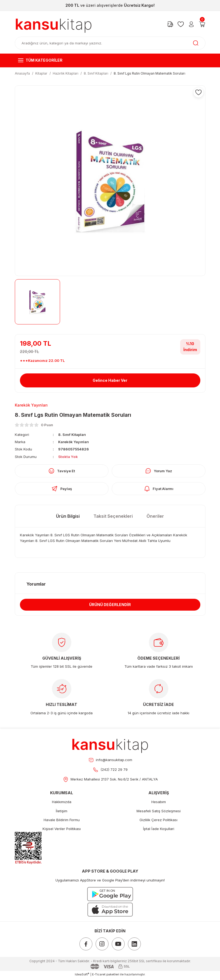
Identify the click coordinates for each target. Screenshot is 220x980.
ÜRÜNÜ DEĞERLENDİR (110, 606)
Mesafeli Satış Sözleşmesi (159, 813)
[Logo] (54, 24)
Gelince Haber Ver (110, 380)
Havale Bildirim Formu (62, 822)
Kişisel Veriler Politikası (62, 831)
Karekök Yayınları (74, 442)
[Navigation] (110, 60)
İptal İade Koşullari (159, 831)
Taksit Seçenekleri (113, 517)
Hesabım (159, 804)
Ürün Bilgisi (68, 517)
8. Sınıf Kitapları (72, 435)
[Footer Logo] (110, 746)
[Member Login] (191, 24)
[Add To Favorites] (198, 92)
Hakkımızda (62, 804)
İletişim (62, 813)
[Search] (110, 43)
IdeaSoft (82, 976)
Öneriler (155, 517)
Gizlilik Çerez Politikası (158, 822)
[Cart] (202, 24)
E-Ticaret (99, 976)
